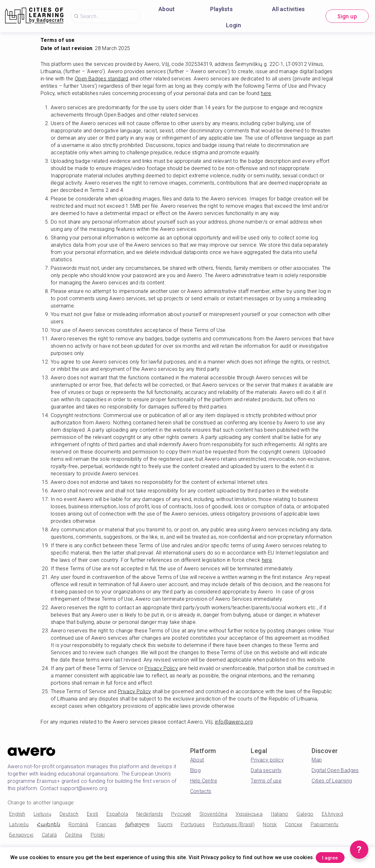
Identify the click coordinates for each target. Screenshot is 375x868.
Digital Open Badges (335, 770)
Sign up (347, 16)
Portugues (193, 824)
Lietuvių (42, 814)
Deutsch (69, 814)
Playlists (221, 9)
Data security (266, 770)
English (17, 814)
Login (233, 25)
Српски (294, 824)
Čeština (74, 835)
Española (117, 814)
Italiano (279, 814)
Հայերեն (48, 824)
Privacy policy (267, 760)
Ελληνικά (332, 814)
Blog (196, 770)
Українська (249, 814)
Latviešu (19, 824)
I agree (336, 856)
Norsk (270, 824)
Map (317, 760)
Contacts (201, 791)
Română (78, 824)
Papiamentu (325, 824)
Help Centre (204, 781)
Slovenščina (213, 814)
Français (106, 824)
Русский (181, 814)
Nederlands (150, 814)
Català (49, 835)
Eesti (93, 814)
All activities (288, 9)
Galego (305, 814)
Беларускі (21, 835)
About (167, 9)
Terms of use (266, 781)
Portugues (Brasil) (234, 824)
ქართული (137, 824)
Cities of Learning (332, 781)
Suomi (165, 824)
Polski (98, 835)
